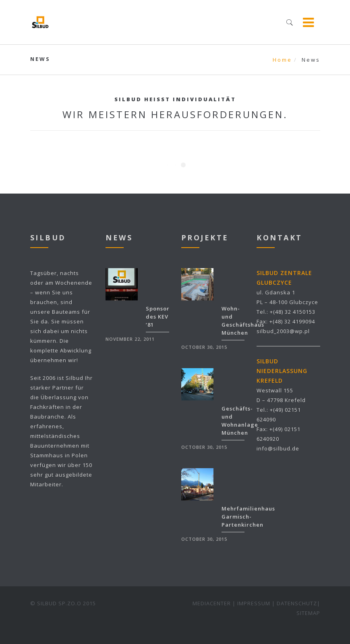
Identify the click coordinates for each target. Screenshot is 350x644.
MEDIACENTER (212, 603)
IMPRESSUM (254, 603)
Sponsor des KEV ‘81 (158, 317)
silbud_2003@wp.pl (283, 331)
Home (282, 60)
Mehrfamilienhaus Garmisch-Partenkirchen (248, 517)
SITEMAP (308, 613)
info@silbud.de (278, 448)
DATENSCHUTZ (297, 603)
